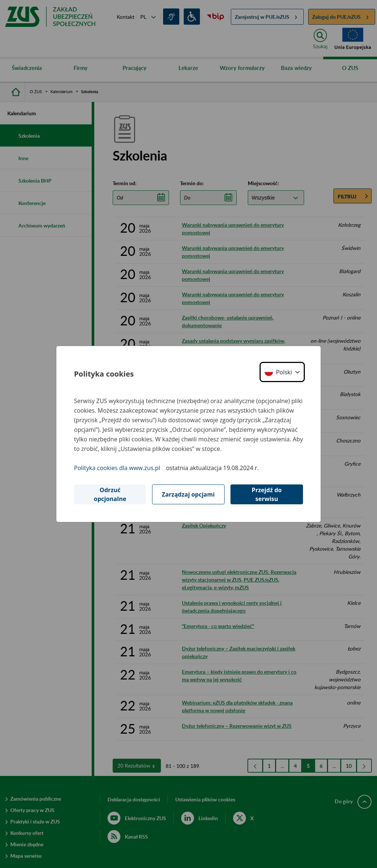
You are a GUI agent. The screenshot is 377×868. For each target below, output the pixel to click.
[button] (282, 372)
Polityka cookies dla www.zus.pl (117, 468)
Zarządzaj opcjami (188, 494)
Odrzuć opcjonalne (110, 494)
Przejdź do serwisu (267, 494)
